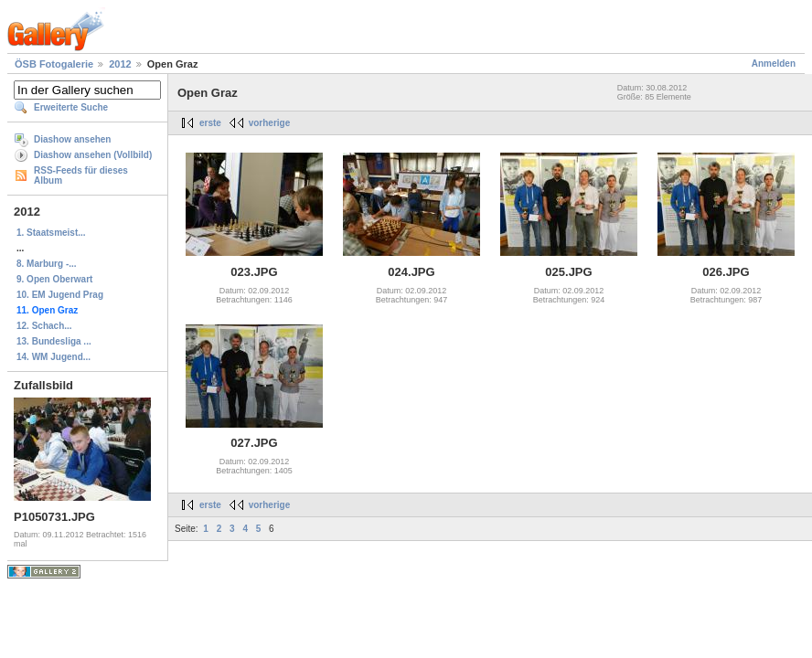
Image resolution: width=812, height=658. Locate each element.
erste (210, 123)
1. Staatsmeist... (51, 233)
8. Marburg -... (47, 264)
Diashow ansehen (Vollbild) (93, 155)
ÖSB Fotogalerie (54, 64)
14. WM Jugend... (53, 357)
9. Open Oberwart (54, 279)
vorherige (270, 123)
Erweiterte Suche (71, 107)
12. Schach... (44, 326)
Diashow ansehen (72, 139)
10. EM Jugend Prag (60, 295)
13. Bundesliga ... (54, 341)
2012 (120, 64)
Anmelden (774, 64)
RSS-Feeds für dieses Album (81, 175)
